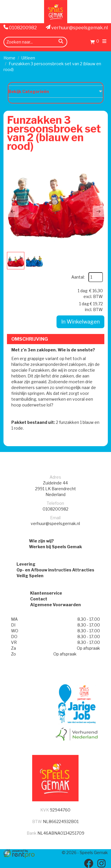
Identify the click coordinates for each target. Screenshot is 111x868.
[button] (13, 211)
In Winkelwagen (80, 322)
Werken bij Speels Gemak (55, 547)
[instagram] (101, 863)
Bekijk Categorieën (56, 91)
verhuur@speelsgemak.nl (77, 28)
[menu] (104, 42)
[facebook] (89, 863)
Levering (26, 564)
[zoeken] (61, 42)
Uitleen (28, 58)
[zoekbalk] (35, 42)
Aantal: (78, 277)
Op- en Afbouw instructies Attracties (55, 570)
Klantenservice (46, 593)
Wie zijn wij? (41, 541)
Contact (39, 599)
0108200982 (20, 28)
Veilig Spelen (30, 576)
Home (9, 58)
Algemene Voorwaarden (55, 605)
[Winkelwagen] (95, 43)
